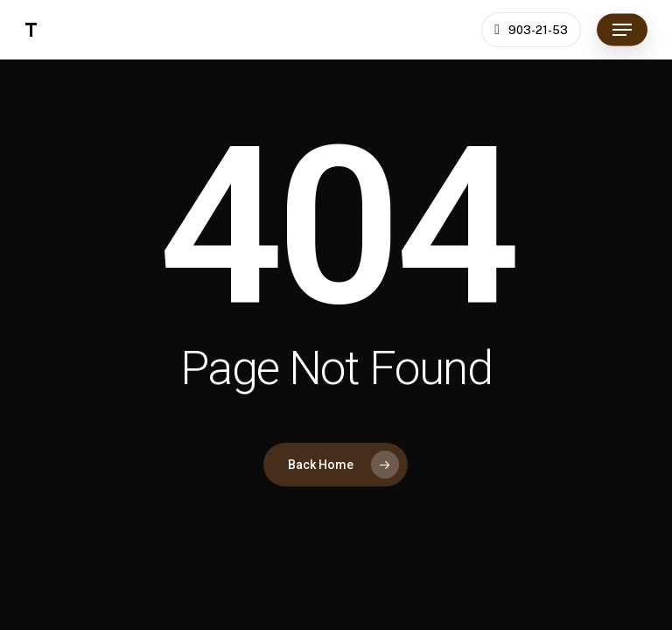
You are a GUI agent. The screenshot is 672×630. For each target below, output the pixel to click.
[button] (622, 30)
